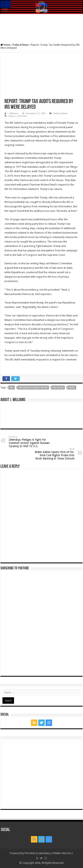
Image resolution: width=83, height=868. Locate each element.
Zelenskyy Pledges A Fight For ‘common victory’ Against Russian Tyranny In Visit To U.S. (29, 442)
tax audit (58, 388)
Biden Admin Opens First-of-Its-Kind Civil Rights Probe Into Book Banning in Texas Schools (54, 454)
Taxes (72, 388)
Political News (21, 45)
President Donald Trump (33, 388)
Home (5, 45)
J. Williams (13, 113)
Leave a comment (18, 116)
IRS (12, 388)
